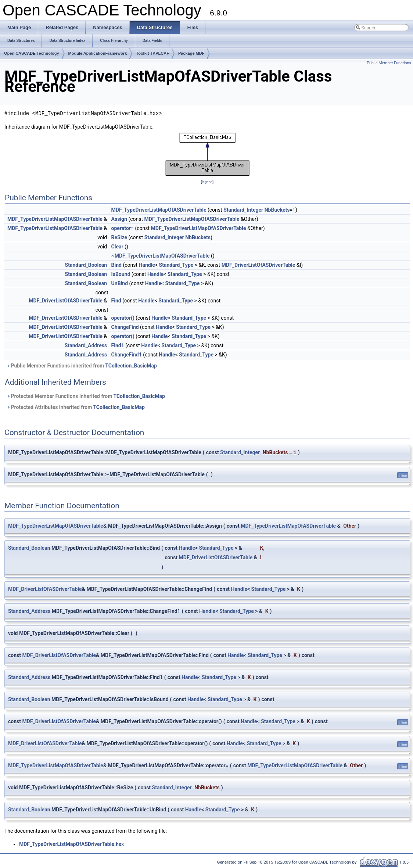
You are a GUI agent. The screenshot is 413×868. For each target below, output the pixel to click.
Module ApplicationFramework (98, 53)
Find (116, 301)
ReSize (119, 237)
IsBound (121, 274)
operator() (123, 318)
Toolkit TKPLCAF (152, 53)
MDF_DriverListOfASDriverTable (258, 265)
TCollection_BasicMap (131, 366)
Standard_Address (86, 345)
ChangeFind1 (127, 355)
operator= (123, 228)
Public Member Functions (389, 63)
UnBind (120, 283)
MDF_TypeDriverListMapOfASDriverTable (159, 210)
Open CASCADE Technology (32, 53)
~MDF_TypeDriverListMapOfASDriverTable (161, 256)
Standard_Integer (243, 210)
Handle (147, 265)
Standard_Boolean (86, 265)
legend (207, 182)
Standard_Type (176, 265)
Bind (116, 265)
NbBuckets (277, 210)
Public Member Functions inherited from (82, 366)
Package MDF (191, 53)
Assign (119, 219)
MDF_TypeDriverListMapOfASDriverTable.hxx (71, 844)
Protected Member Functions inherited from (86, 396)
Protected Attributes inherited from (76, 407)
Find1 (118, 345)
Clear (117, 247)
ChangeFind (125, 327)
